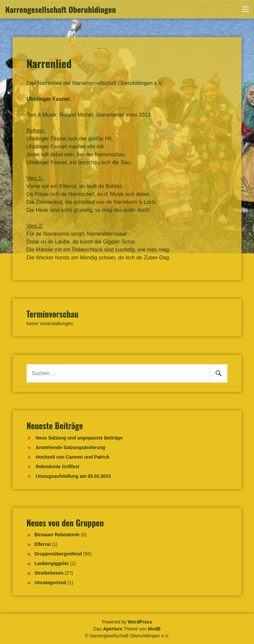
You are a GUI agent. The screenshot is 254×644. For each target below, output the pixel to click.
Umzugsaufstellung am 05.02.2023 (73, 476)
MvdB (154, 629)
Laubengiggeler (52, 563)
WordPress (140, 622)
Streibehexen (49, 573)
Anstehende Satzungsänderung (70, 447)
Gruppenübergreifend (58, 554)
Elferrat (42, 544)
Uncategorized (50, 583)
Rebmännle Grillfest (58, 467)
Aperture (112, 629)
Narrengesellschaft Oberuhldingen (61, 9)
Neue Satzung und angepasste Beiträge (79, 438)
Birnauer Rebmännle (57, 535)
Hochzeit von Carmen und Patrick (73, 457)
